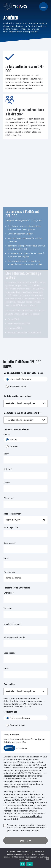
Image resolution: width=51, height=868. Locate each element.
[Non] (47, 858)
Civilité (7, 435)
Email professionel (12, 624)
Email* (7, 483)
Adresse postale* (11, 528)
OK (22, 864)
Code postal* (10, 543)
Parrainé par (9, 572)
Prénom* (8, 469)
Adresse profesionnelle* (15, 638)
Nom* (6, 454)
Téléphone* (9, 498)
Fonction (8, 609)
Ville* (6, 559)
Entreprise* (9, 593)
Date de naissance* (12, 514)
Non (30, 864)
